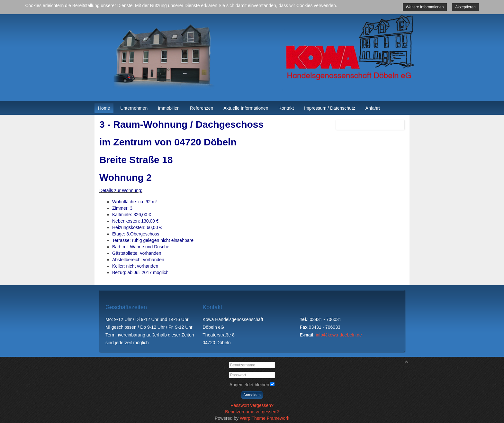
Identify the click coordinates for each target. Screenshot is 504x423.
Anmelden (252, 395)
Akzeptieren (465, 7)
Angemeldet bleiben (249, 385)
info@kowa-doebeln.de (339, 335)
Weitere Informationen (425, 7)
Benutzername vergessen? (252, 412)
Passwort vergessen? (252, 405)
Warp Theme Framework (265, 418)
